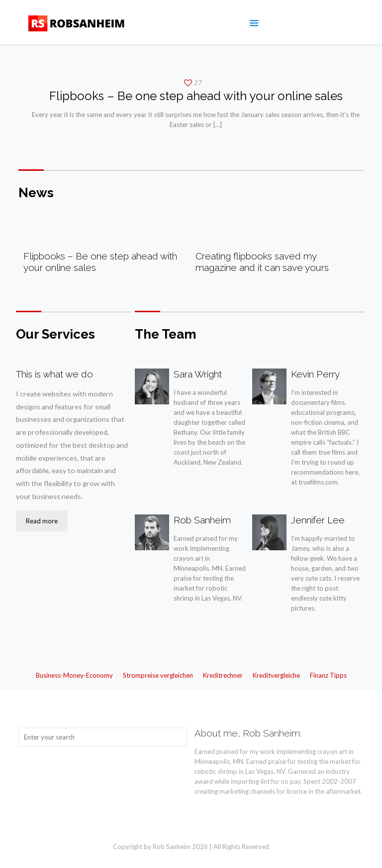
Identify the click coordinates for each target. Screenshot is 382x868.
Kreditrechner (223, 675)
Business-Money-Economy (74, 675)
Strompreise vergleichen (158, 675)
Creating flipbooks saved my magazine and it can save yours (262, 262)
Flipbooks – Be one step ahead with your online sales (196, 96)
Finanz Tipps (328, 675)
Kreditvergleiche (276, 675)
